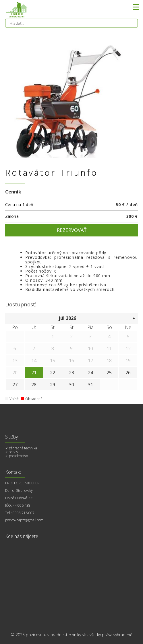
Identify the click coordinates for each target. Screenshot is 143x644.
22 (53, 373)
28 (34, 385)
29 (53, 385)
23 (71, 373)
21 (34, 373)
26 (128, 373)
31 (90, 385)
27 (15, 385)
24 (90, 373)
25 (109, 373)
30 (71, 385)
